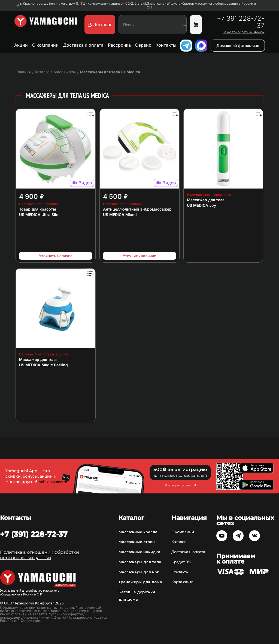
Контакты (166, 45)
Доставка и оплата (83, 45)
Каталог (179, 542)
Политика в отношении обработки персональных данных (40, 555)
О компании (45, 45)
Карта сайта (182, 582)
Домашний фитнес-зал (238, 45)
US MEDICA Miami (120, 215)
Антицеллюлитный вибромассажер (137, 209)
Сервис (143, 45)
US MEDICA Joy (201, 205)
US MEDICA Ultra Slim (39, 215)
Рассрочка (119, 45)
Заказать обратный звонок (243, 32)
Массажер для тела (206, 200)
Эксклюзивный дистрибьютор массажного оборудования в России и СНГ (201, 5)
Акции (21, 45)
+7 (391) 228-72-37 (34, 534)
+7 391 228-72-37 (241, 22)
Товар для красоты (37, 209)
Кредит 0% (181, 562)
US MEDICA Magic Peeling (43, 365)
